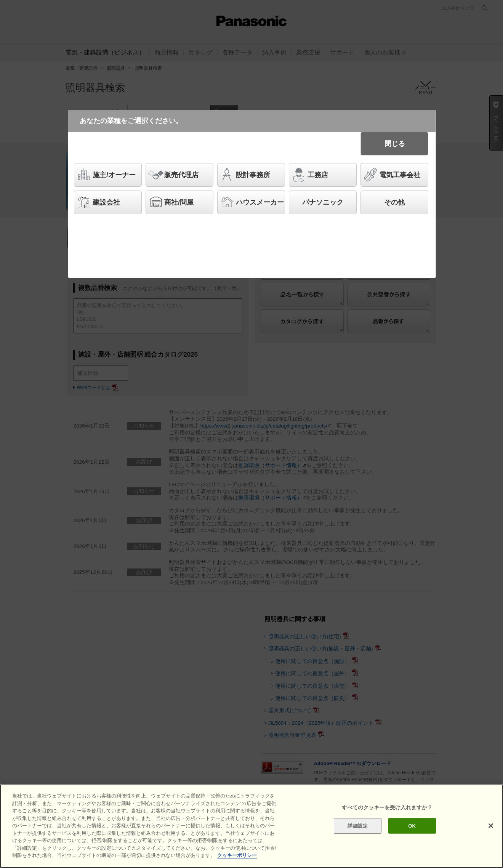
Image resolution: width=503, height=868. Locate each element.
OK (412, 828)
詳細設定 (358, 828)
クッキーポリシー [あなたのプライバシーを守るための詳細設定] (237, 858)
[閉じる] (491, 828)
